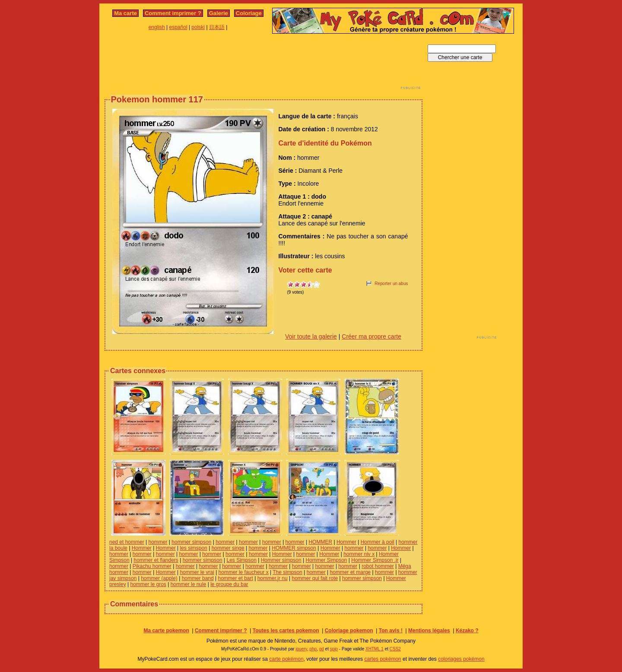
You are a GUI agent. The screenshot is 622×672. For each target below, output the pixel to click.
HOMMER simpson (294, 548)
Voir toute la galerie (311, 336)
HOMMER (320, 542)
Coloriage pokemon (349, 631)
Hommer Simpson (327, 560)
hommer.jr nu (273, 578)
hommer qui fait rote (315, 578)
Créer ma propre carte (371, 336)
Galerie (219, 13)
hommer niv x (359, 554)
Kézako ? (467, 631)
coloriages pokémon (461, 659)
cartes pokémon (382, 659)
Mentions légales (429, 631)
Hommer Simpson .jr (375, 560)
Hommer (346, 542)
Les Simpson (242, 560)
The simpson (287, 572)
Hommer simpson (281, 560)
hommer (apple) (159, 578)
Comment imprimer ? (173, 13)
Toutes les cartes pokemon (286, 631)
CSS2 (395, 649)
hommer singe (228, 548)
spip (334, 649)
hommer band (198, 578)
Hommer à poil (378, 542)
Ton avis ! (391, 631)
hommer (158, 542)
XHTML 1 (374, 649)
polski (198, 27)
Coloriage (249, 13)
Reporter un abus (391, 284)
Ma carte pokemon (166, 631)
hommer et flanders (156, 560)
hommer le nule (189, 584)
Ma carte (125, 13)
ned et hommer (127, 542)
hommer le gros (148, 584)
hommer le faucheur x (244, 572)
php (313, 649)
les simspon (193, 548)
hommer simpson (191, 542)
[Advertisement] (263, 64)
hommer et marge (351, 572)
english (157, 27)
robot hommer (378, 566)
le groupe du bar (229, 584)
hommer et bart (236, 578)
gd (322, 649)
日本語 (217, 27)
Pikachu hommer (152, 566)
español (178, 27)
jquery (301, 649)
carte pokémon (286, 659)
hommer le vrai (197, 572)
